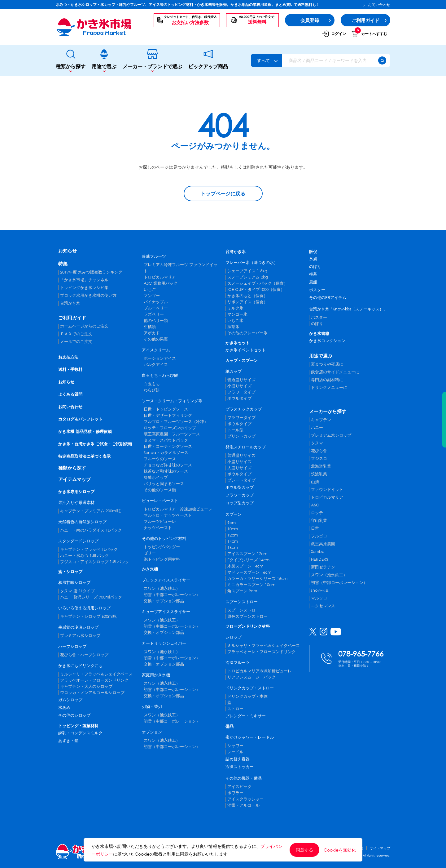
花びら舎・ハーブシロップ (84, 655)
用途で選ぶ (104, 61)
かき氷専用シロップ (76, 492)
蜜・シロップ (70, 572)
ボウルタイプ (239, 398)
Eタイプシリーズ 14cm (248, 560)
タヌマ (317, 443)
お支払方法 (68, 357)
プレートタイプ (241, 480)
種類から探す (71, 61)
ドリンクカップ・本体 (247, 696)
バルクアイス (156, 365)
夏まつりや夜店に (327, 364)
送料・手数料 (70, 369)
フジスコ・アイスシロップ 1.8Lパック (95, 562)
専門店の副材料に (327, 380)
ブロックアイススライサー (166, 580)
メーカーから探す (328, 411)
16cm (233, 548)
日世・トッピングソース (166, 409)
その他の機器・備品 (244, 778)
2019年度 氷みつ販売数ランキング (91, 272)
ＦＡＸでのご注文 (76, 334)
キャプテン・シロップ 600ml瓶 (88, 616)
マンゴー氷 (237, 314)
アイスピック (239, 787)
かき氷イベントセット (246, 350)
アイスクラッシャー (245, 799)
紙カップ (234, 371)
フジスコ (319, 458)
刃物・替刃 (152, 707)
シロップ (234, 637)
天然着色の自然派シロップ (82, 522)
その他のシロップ (74, 715)
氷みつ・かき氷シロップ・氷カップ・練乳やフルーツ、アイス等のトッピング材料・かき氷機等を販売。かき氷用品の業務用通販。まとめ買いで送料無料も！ (188, 4)
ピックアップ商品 (208, 60)
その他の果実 (156, 339)
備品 (230, 726)
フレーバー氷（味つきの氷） (252, 263)
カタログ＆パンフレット (80, 419)
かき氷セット (238, 343)
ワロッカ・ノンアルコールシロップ (92, 693)
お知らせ (68, 251)
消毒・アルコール (243, 805)
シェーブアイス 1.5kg (247, 271)
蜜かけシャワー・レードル (250, 737)
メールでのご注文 (76, 342)
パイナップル (156, 302)
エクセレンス (323, 606)
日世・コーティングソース (168, 446)
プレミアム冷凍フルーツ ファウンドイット (181, 268)
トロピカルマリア (160, 277)
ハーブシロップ (72, 646)
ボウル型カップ (240, 487)
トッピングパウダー (162, 547)
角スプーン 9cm (242, 591)
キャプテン (321, 420)
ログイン (334, 34)
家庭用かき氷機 (156, 675)
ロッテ (317, 513)
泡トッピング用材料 (162, 559)
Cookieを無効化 (340, 850)
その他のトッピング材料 (164, 539)
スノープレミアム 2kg (248, 277)
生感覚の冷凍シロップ (78, 627)
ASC (315, 505)
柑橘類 (150, 327)
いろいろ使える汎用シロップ (84, 608)
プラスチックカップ (244, 409)
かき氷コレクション (327, 341)
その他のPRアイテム (328, 298)
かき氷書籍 (319, 334)
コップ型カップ (240, 503)
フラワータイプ (241, 392)
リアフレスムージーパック (251, 677)
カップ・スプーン (242, 361)
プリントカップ (241, 436)
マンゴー (152, 296)
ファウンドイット (327, 490)
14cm (233, 541)
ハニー (317, 427)
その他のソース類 (160, 490)
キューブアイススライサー (166, 612)
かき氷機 (150, 569)
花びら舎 (319, 451)
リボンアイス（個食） (247, 302)
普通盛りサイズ (241, 380)
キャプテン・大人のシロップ (86, 686)
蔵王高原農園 (323, 544)
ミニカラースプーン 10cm (251, 585)
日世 (315, 528)
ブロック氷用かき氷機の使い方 (88, 295)
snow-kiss (320, 590)
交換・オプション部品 (164, 601)
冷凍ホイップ (156, 477)
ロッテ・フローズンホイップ (170, 428)
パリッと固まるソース (164, 484)
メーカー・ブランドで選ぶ (152, 61)
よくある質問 (70, 394)
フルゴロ (319, 536)
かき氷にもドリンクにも (80, 666)
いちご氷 (235, 320)
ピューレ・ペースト (160, 501)
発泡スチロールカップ (246, 447)
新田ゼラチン (323, 567)
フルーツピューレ (160, 521)
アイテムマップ (74, 479)
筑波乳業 (319, 474)
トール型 (235, 430)
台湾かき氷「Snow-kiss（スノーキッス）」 (348, 309)
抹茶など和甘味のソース (166, 471)
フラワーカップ (240, 495)
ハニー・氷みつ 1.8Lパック (85, 556)
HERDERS (319, 559)
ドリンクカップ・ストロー (250, 688)
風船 (313, 282)
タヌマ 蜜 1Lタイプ (77, 591)
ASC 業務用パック (161, 283)
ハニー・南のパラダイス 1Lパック (91, 530)
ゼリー (150, 553)
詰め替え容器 (238, 759)
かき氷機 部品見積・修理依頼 (85, 432)
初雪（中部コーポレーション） (172, 595)
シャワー (235, 746)
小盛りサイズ (239, 386)
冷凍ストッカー (240, 767)
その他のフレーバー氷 (247, 333)
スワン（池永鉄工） (162, 588)
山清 (315, 482)
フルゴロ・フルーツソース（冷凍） (176, 422)
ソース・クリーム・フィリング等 (172, 401)
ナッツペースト (158, 528)
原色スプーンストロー (247, 616)
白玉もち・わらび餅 (160, 375)
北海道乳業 (321, 466)
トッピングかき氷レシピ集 (84, 288)
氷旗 (313, 259)
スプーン (234, 514)
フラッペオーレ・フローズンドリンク (94, 680)
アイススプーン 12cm (247, 554)
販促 (313, 252)
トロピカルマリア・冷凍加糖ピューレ (178, 509)
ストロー (235, 709)
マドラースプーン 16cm (249, 572)
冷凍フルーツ (154, 256)
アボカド (152, 333)
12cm (233, 535)
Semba (318, 552)
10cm (233, 529)
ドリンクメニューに (329, 387)
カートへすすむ (369, 33)
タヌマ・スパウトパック (166, 440)
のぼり (315, 267)
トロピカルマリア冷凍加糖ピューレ (260, 671)
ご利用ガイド (72, 318)
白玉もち (152, 384)
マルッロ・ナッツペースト (168, 515)
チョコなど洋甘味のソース (168, 465)
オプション (152, 732)
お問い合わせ (377, 5)
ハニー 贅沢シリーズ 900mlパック (91, 597)
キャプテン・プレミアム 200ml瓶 (90, 511)
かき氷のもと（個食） (247, 296)
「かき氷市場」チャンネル (84, 280)
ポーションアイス (160, 358)
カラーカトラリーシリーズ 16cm (257, 579)
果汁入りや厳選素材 (76, 503)
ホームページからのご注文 (84, 326)
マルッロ (319, 598)
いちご (150, 289)
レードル (235, 752)
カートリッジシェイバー (164, 643)
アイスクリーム (156, 350)
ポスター (317, 290)
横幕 (313, 274)
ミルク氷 (235, 308)
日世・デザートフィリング (168, 415)
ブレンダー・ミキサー (246, 716)
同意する (304, 850)
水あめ (64, 708)
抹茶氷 (233, 327)
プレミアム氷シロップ (80, 636)
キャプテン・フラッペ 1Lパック (89, 549)
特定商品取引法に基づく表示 (84, 456)
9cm (232, 523)
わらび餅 (152, 390)
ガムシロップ (70, 700)
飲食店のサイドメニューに (335, 372)
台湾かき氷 (70, 303)
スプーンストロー (242, 602)
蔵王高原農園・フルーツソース (172, 434)
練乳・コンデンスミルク (80, 733)
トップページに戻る (223, 193)
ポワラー (235, 793)
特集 (63, 264)
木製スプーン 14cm (245, 566)
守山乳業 (319, 521)
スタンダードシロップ (78, 541)
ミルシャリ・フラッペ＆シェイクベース (96, 674)
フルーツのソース (160, 459)
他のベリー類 (156, 320)
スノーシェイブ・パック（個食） (258, 283)
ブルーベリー (156, 308)
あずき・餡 (68, 741)
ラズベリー (154, 314)
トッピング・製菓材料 (78, 726)
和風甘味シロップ (74, 583)
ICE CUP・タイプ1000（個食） (256, 289)
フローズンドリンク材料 (248, 626)
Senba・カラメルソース (166, 453)
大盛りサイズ (239, 468)
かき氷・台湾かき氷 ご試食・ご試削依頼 (95, 444)
